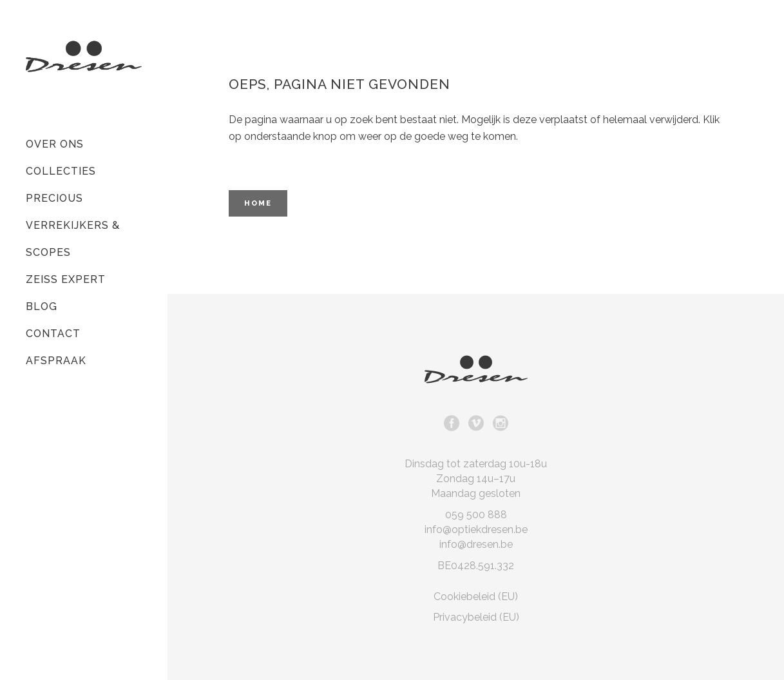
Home (258, 203)
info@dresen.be (476, 544)
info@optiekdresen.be (476, 529)
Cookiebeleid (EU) (476, 597)
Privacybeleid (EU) (476, 617)
